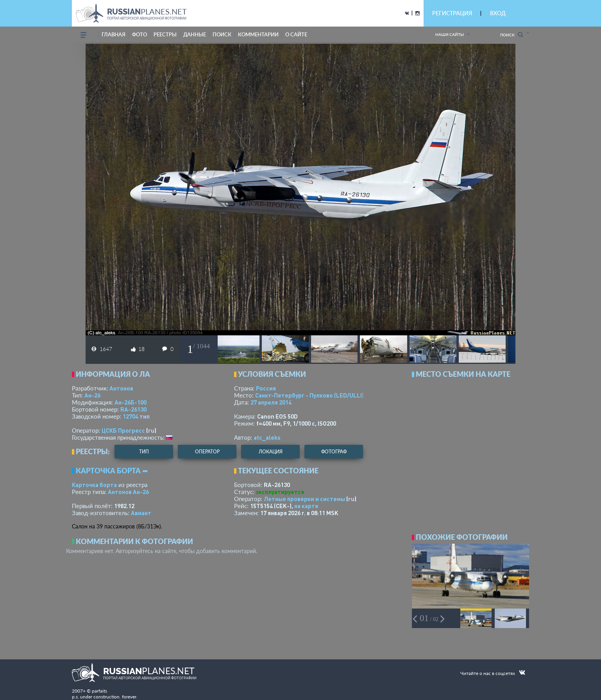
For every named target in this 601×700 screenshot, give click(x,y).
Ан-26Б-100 (131, 402)
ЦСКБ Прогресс (123, 430)
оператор (207, 452)
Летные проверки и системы (304, 499)
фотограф (334, 452)
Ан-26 (92, 395)
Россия (266, 388)
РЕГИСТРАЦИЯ (452, 13)
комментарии (258, 34)
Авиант (141, 513)
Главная (114, 34)
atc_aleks (267, 437)
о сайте (296, 34)
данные (195, 34)
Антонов (121, 388)
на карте (306, 506)
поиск (222, 34)
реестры (165, 34)
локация (271, 452)
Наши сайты (450, 34)
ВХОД (498, 13)
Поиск (512, 35)
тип (145, 416)
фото (140, 34)
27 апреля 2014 (271, 402)
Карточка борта (94, 485)
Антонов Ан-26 (128, 492)
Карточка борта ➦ (112, 471)
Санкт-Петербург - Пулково (309, 395)
